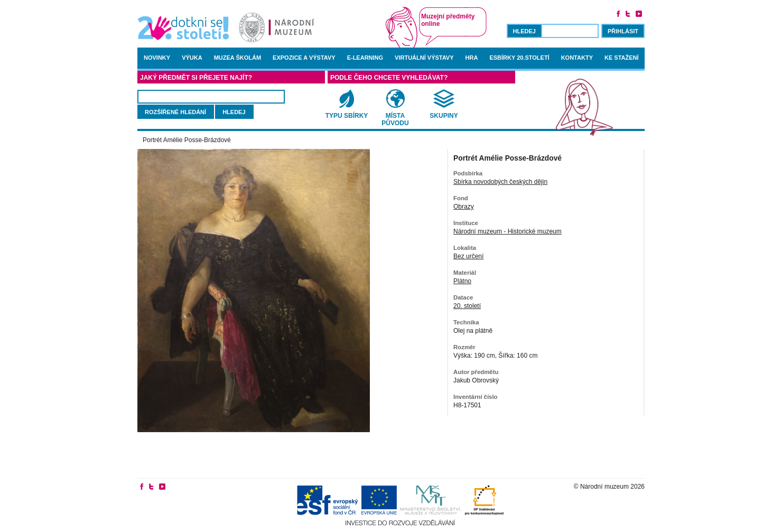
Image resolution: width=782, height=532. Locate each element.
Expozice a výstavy (304, 58)
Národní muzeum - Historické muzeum (508, 231)
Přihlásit (623, 31)
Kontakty (577, 58)
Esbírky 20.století (519, 58)
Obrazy (464, 207)
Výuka (192, 58)
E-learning (365, 58)
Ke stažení (622, 58)
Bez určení (468, 256)
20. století (467, 306)
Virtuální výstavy (424, 58)
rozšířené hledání (175, 112)
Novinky (157, 58)
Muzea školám (238, 58)
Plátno (462, 281)
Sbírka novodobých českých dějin (500, 182)
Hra (472, 58)
